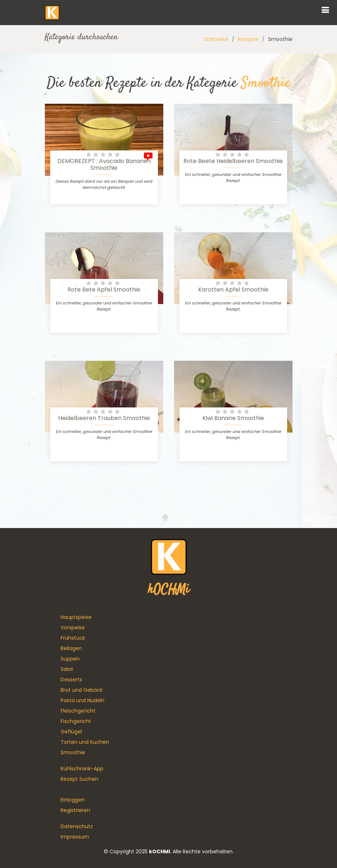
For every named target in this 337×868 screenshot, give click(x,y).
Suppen (70, 659)
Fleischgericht (78, 711)
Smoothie (73, 752)
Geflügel (71, 732)
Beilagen (71, 648)
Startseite (216, 39)
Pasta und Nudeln (83, 700)
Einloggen (73, 800)
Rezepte (248, 39)
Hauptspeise (76, 617)
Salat (67, 669)
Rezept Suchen (79, 779)
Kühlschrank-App (82, 769)
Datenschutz (77, 826)
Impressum (75, 837)
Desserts (71, 680)
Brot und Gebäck (82, 690)
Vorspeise (73, 627)
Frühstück (73, 638)
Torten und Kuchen (85, 742)
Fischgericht (76, 721)
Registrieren (75, 810)
